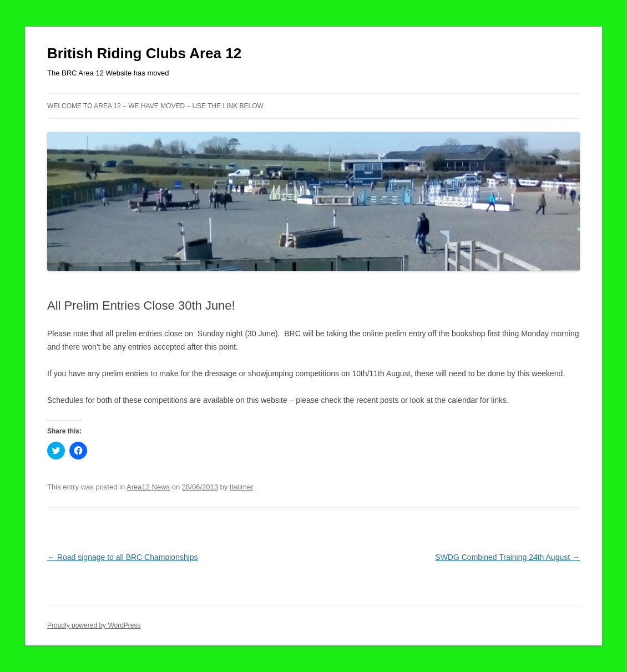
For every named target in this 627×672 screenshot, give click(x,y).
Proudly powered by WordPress (94, 625)
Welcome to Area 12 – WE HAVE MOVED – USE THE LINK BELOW (155, 106)
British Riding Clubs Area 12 (144, 53)
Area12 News (148, 487)
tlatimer (241, 487)
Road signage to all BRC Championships (123, 557)
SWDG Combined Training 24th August (507, 557)
